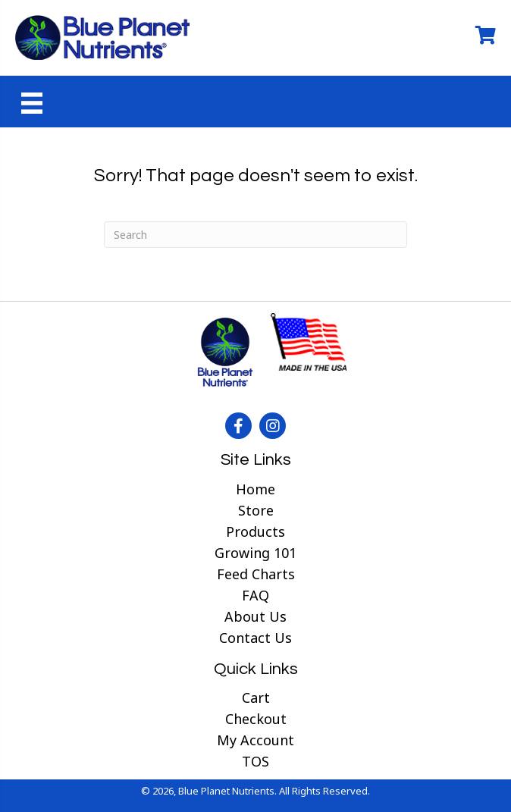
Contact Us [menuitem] (255, 638)
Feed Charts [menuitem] (256, 574)
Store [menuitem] (256, 510)
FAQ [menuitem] (255, 595)
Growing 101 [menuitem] (255, 553)
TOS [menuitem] (255, 761)
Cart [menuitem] (256, 698)
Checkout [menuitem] (256, 719)
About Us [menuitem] (255, 616)
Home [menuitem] (255, 489)
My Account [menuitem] (255, 740)
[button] (238, 426)
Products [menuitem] (255, 531)
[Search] (255, 235)
